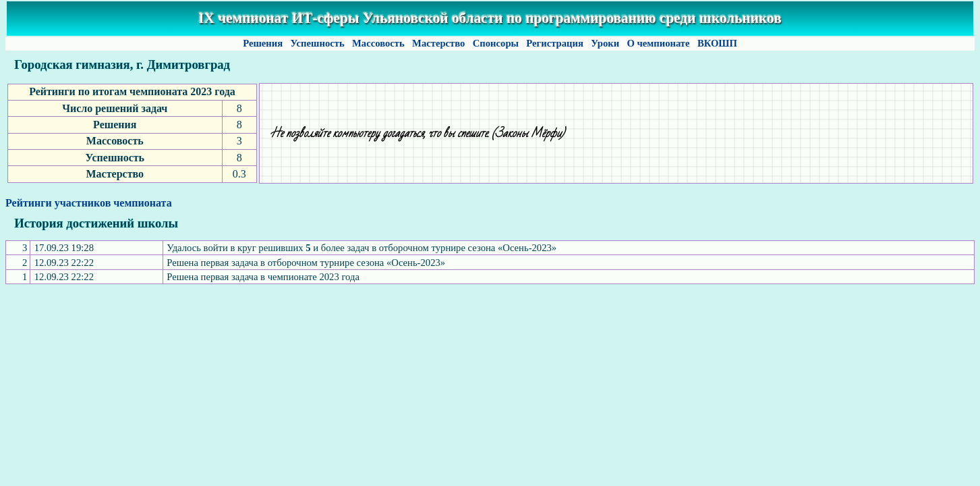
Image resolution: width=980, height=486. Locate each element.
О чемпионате (658, 43)
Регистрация (555, 43)
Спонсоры (496, 43)
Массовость (378, 43)
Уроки (605, 43)
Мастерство (438, 43)
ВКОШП (717, 43)
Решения (262, 43)
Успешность (318, 43)
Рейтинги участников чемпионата (89, 203)
